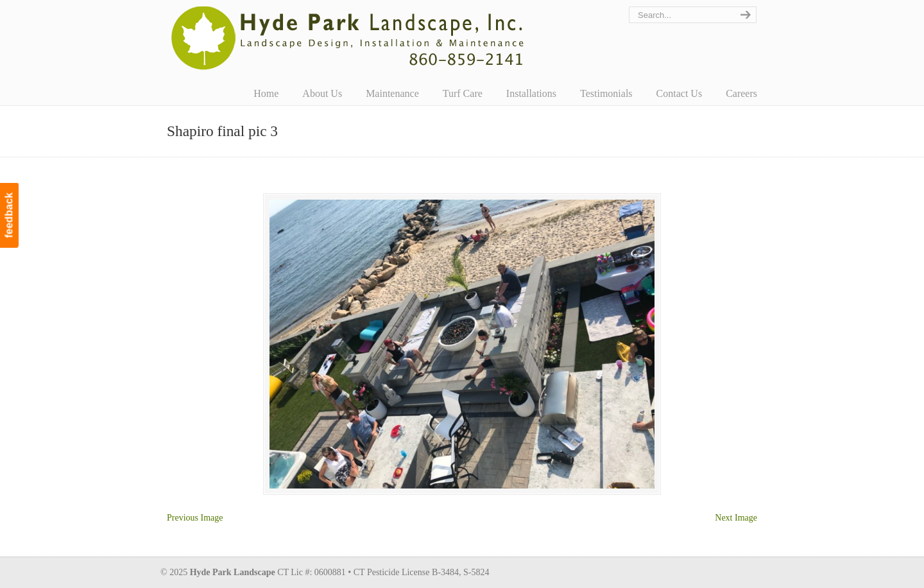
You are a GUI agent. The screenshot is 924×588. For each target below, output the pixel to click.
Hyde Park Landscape (348, 38)
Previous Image (195, 518)
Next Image (736, 518)
